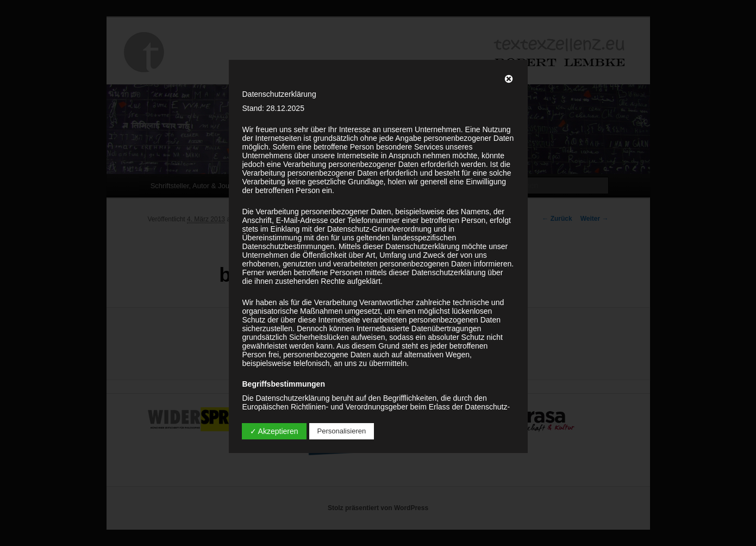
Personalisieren (342, 431)
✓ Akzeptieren (274, 431)
